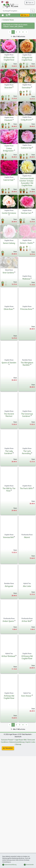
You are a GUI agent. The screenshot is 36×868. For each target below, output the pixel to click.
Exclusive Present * (8, 794)
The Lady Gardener (9, 507)
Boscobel (8, 88)
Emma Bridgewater (8, 150)
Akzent (27, 592)
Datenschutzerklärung (17, 796)
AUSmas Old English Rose (9, 751)
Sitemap (18, 799)
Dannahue (26, 88)
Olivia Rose (8, 352)
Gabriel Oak (8, 180)
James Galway (9, 252)
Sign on (30, 3)
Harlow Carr (26, 219)
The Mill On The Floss (9, 544)
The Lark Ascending (26, 507)
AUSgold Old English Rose (27, 59)
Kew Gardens (8, 317)
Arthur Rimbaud (8, 711)
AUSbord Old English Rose (9, 59)
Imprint (28, 796)
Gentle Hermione (9, 219)
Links (33, 796)
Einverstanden (29, 865)
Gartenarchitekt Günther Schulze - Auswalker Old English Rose (27, 186)
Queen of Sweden (9, 417)
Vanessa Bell (8, 592)
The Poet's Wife (26, 543)
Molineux (26, 317)
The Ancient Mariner (9, 469)
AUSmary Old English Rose (27, 712)
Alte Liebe (27, 641)
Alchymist (9, 641)
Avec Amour (26, 750)
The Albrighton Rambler (27, 418)
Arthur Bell (26, 676)
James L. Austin (26, 252)
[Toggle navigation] (32, 15)
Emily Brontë (26, 120)
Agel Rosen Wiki (21, 794)
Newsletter (8, 802)
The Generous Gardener (27, 469)
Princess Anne (26, 352)
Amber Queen (8, 676)
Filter (25, 15)
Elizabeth (8, 120)
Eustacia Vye (26, 148)
